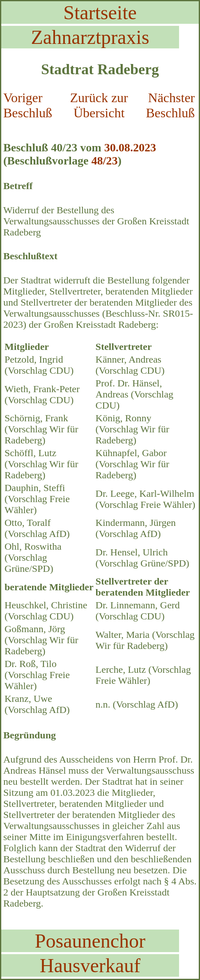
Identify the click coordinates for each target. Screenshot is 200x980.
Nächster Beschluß (170, 105)
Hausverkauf (90, 965)
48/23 (104, 161)
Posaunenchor (90, 941)
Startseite (100, 13)
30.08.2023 (130, 147)
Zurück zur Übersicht (99, 105)
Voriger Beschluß (28, 105)
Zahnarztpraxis (90, 37)
